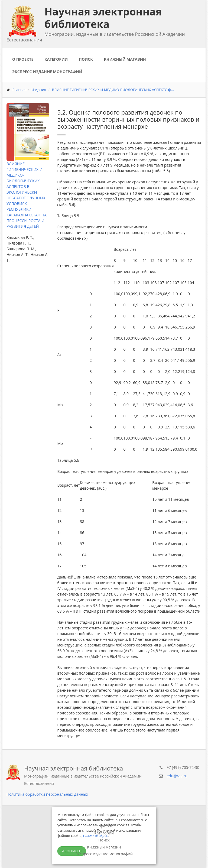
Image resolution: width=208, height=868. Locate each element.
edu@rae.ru (177, 776)
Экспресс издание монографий (47, 72)
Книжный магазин (125, 59)
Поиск (86, 59)
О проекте (23, 59)
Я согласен (72, 851)
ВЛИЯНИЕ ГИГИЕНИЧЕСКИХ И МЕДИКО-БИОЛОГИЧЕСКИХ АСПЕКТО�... (113, 90)
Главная (19, 90)
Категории (56, 59)
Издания (39, 90)
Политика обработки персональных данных (47, 794)
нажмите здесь (96, 836)
